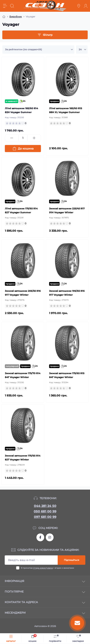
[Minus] (12, 138)
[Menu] (5, 6)
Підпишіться (71, 560)
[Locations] (79, 6)
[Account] (86, 6)
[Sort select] (38, 50)
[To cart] (23, 149)
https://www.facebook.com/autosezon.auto (40, 537)
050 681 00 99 (45, 511)
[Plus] (34, 138)
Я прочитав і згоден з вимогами (47, 568)
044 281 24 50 (45, 506)
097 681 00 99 (45, 517)
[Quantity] (23, 138)
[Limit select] (82, 50)
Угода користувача (43, 568)
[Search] (12, 6)
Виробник (16, 17)
